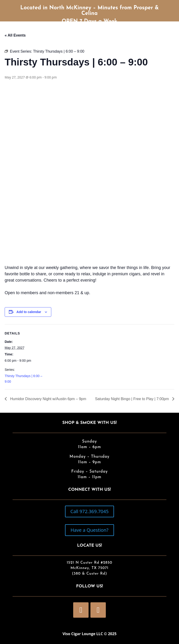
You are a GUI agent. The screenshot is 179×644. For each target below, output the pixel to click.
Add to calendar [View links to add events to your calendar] (29, 312)
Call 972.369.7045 (89, 511)
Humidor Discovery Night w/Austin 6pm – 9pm (48, 399)
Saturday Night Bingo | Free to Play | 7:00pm (133, 399)
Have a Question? (89, 530)
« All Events (15, 35)
